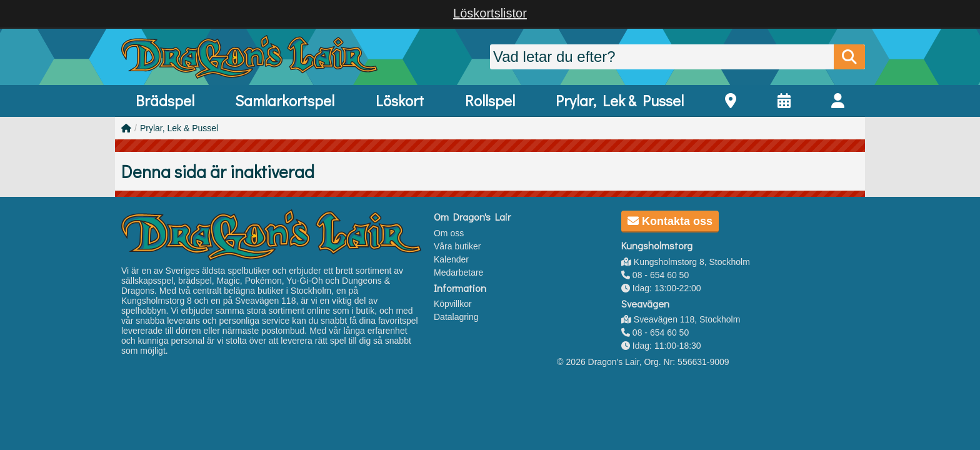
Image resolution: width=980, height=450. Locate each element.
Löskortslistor (490, 13)
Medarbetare (458, 272)
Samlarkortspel (285, 100)
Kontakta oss (670, 221)
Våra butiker (457, 246)
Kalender (451, 259)
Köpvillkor (453, 304)
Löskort (400, 100)
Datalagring (456, 317)
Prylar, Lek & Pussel (620, 100)
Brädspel (165, 100)
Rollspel (490, 100)
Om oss (449, 233)
